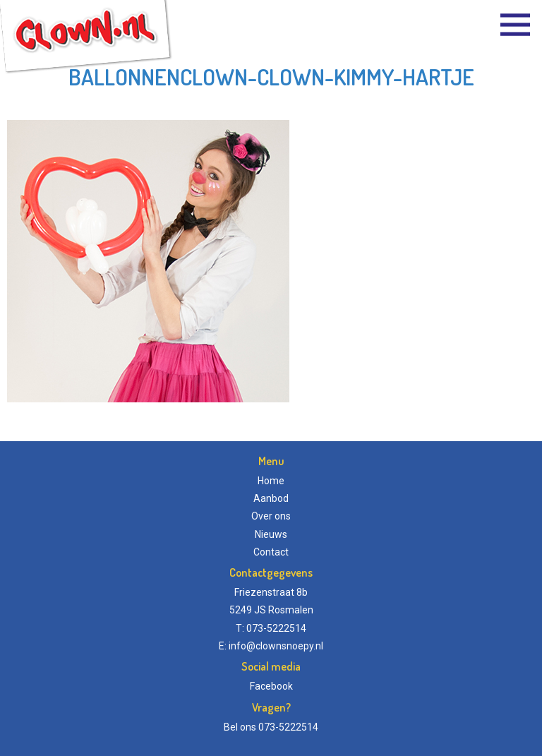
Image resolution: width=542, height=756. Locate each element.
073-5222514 (288, 727)
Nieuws (271, 534)
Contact (271, 552)
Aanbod (271, 498)
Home (271, 481)
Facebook (271, 686)
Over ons (271, 516)
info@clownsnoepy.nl (276, 646)
